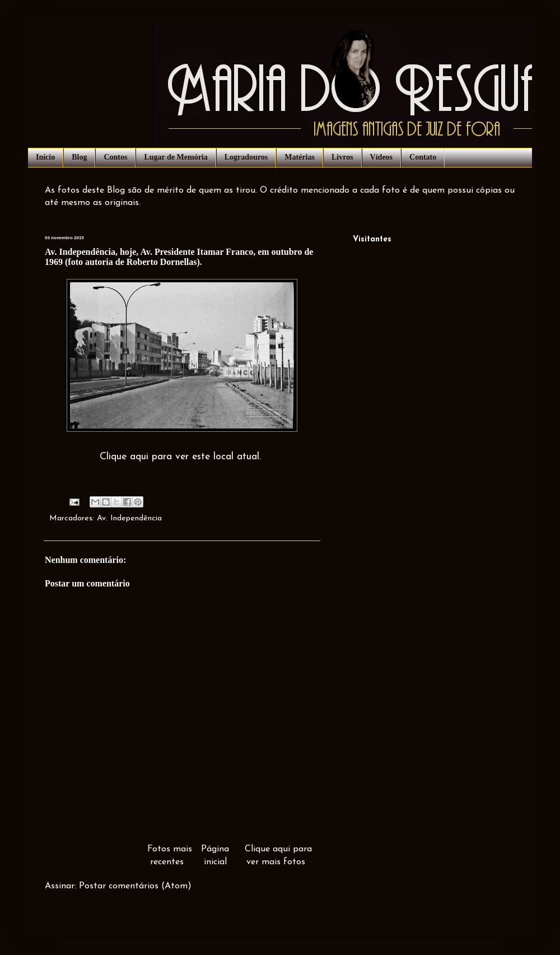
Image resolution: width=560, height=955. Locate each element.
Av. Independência (129, 518)
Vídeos (381, 157)
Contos (115, 157)
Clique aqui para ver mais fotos (278, 855)
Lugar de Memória (176, 157)
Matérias (300, 157)
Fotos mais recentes (170, 855)
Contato (423, 157)
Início (45, 157)
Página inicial (215, 855)
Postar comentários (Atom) (135, 886)
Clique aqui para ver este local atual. (180, 457)
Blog (79, 157)
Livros (342, 157)
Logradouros (246, 157)
